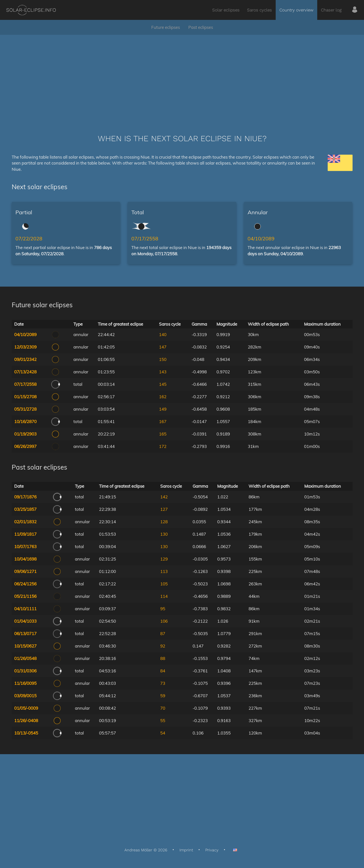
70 (163, 708)
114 (164, 596)
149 (163, 409)
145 (163, 384)
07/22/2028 (29, 239)
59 (163, 696)
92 (163, 646)
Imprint (186, 850)
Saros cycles (260, 10)
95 (163, 609)
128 (164, 522)
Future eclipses (166, 27)
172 (163, 446)
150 (163, 359)
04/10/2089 (261, 239)
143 (163, 372)
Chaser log (331, 10)
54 (163, 733)
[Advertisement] (182, 77)
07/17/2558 (145, 239)
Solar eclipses (226, 10)
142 (164, 497)
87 (163, 633)
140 (163, 334)
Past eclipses (201, 27)
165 (163, 434)
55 (163, 720)
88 (163, 658)
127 (164, 509)
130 (164, 534)
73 (163, 683)
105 (164, 584)
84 (163, 671)
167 (163, 421)
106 (164, 621)
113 (164, 571)
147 (163, 347)
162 (163, 397)
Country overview (296, 10)
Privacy (212, 850)
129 (164, 559)
